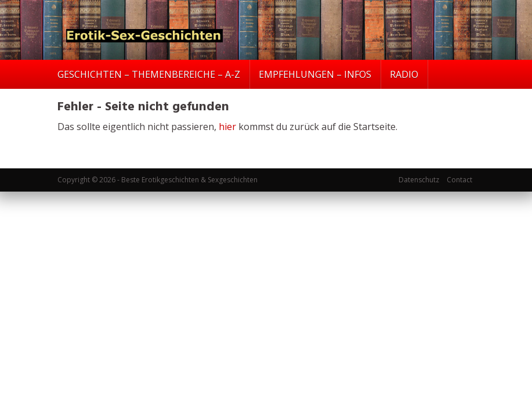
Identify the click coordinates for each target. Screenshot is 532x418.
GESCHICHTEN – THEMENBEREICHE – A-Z (149, 74)
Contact (459, 180)
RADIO (404, 74)
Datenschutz (419, 180)
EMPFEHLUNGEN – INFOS (315, 74)
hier (227, 127)
